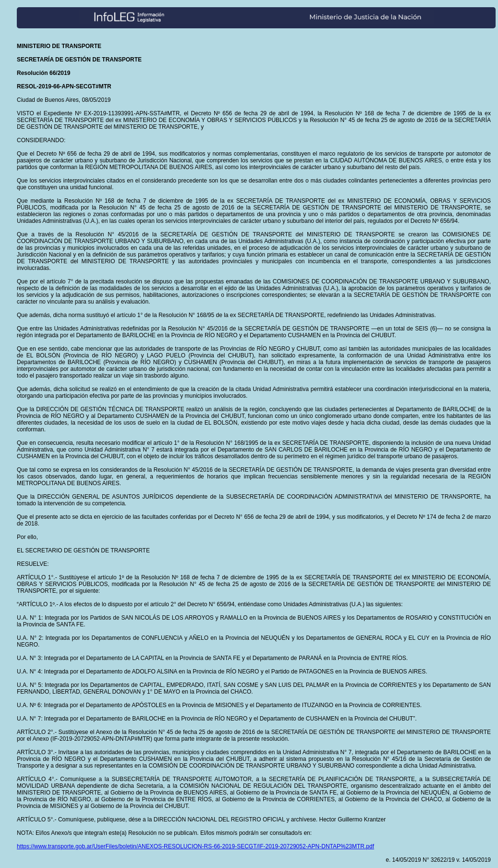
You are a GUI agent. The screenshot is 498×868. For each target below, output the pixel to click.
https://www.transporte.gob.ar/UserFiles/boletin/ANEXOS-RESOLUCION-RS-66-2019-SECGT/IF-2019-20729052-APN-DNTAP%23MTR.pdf (195, 846)
